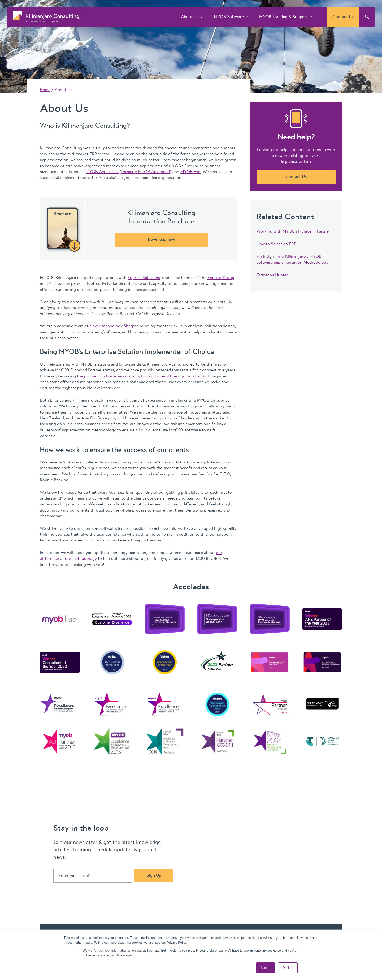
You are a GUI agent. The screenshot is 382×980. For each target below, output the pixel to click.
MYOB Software (229, 17)
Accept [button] (265, 968)
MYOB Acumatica (102, 172)
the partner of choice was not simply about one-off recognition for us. (142, 376)
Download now (161, 239)
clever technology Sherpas (114, 326)
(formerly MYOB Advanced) (146, 172)
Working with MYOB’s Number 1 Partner (293, 231)
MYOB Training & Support (283, 17)
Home (45, 90)
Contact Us (343, 17)
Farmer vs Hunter (272, 275)
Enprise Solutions (144, 278)
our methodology (81, 558)
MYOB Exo (190, 172)
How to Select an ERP (276, 244)
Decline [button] (288, 968)
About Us (190, 17)
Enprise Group (221, 278)
